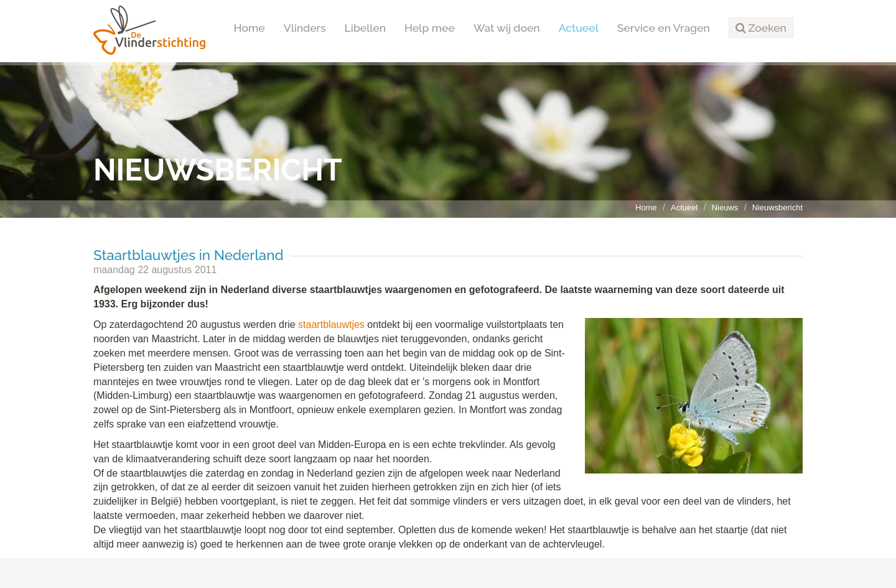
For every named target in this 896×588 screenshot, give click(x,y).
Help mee (430, 28)
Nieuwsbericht (777, 208)
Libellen (366, 28)
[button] (761, 28)
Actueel (579, 28)
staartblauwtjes (331, 324)
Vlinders (305, 28)
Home (250, 28)
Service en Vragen (664, 28)
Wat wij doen (507, 28)
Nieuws (725, 208)
